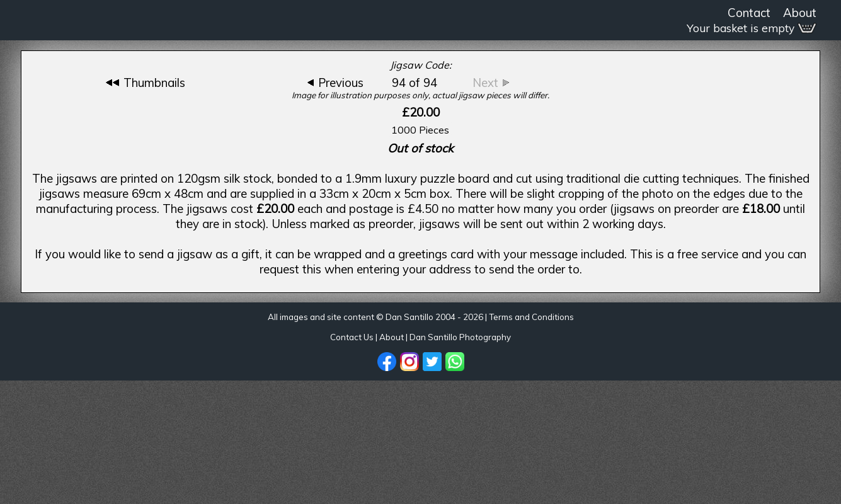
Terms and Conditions (531, 317)
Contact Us (352, 337)
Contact (749, 13)
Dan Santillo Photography (460, 337)
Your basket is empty (752, 28)
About (800, 13)
